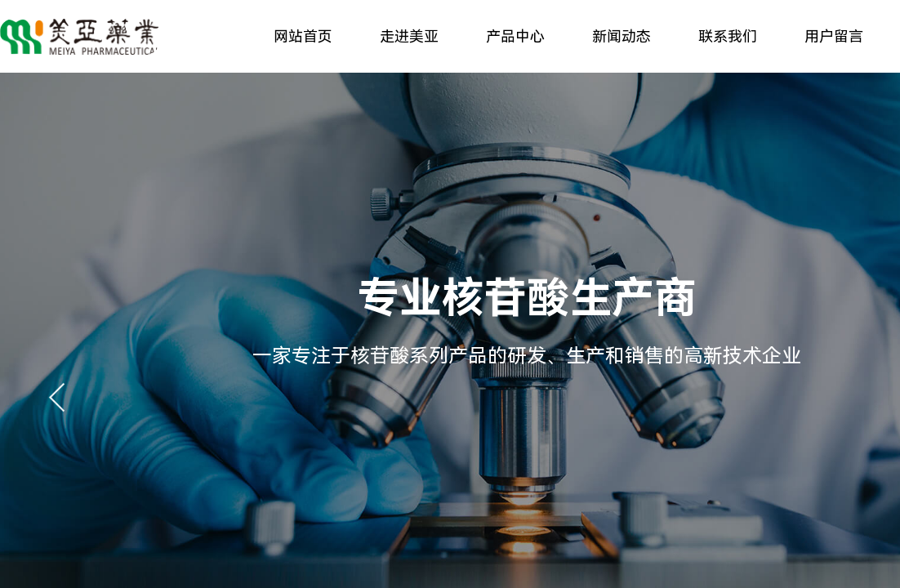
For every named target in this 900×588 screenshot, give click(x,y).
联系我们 (728, 36)
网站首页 (303, 36)
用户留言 (834, 36)
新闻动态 (622, 36)
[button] (57, 398)
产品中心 (515, 36)
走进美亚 (409, 36)
